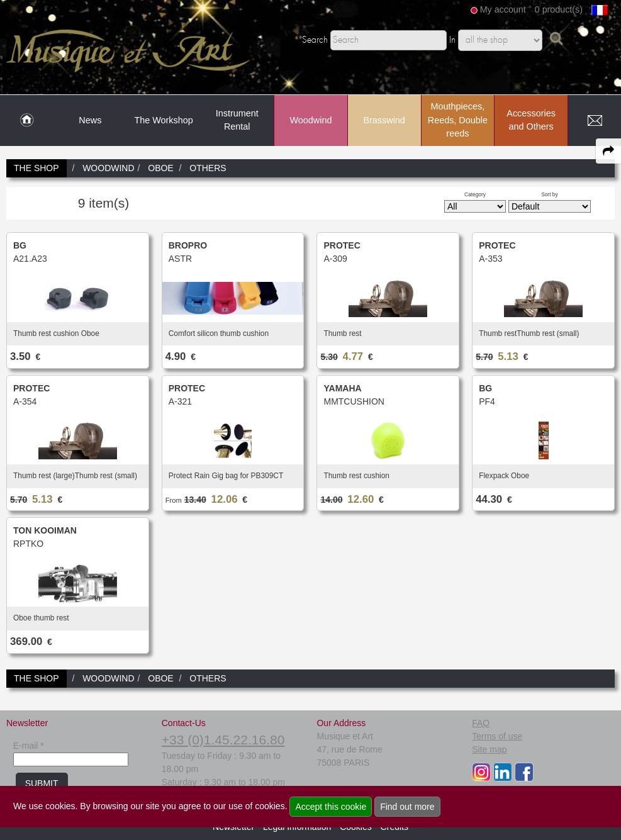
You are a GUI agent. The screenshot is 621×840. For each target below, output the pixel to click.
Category (475, 194)
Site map (489, 749)
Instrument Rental (237, 120)
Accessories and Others (531, 120)
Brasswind (384, 120)
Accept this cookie (331, 807)
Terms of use (497, 736)
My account (503, 9)
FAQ (481, 723)
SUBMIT (42, 783)
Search (315, 40)
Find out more (407, 807)
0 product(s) (559, 9)
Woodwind (310, 120)
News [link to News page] (90, 120)
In (452, 40)
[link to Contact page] (595, 121)
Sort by (550, 194)
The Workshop (163, 120)
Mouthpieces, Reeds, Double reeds (458, 120)
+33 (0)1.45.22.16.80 (223, 740)
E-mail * (29, 746)
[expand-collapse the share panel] (608, 151)
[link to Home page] (27, 121)
